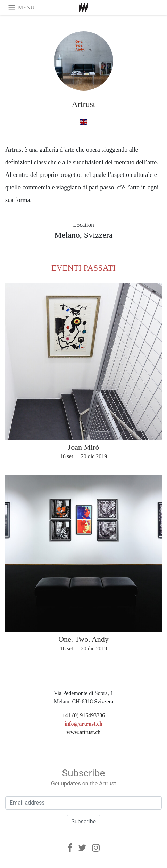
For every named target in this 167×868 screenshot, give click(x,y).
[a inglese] (83, 122)
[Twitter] (82, 848)
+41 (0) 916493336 (84, 715)
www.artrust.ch (84, 732)
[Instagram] (96, 848)
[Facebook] (70, 848)
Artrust (84, 104)
